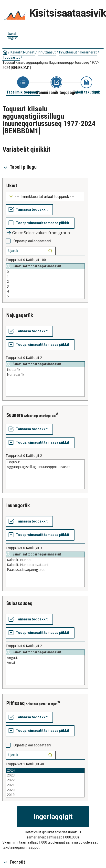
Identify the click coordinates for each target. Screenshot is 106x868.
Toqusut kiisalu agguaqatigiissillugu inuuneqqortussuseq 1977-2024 (51, 65)
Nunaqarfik (45, 375)
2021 (45, 785)
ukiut (12, 186)
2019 (45, 795)
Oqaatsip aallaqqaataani (32, 241)
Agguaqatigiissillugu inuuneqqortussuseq (45, 467)
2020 (45, 790)
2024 (45, 770)
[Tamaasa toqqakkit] (29, 210)
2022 (45, 780)
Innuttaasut (47, 52)
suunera (15, 415)
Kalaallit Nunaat (22, 52)
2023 (45, 775)
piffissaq (16, 703)
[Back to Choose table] (23, 86)
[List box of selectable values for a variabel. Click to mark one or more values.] (45, 284)
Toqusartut (11, 57)
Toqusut (45, 462)
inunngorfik (18, 505)
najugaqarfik (20, 315)
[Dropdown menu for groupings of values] (45, 196)
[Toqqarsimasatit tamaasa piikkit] (40, 223)
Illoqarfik (45, 370)
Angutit (45, 658)
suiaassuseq (19, 603)
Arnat (45, 663)
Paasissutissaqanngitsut (45, 570)
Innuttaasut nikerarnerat (78, 52)
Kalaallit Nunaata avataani (45, 565)
